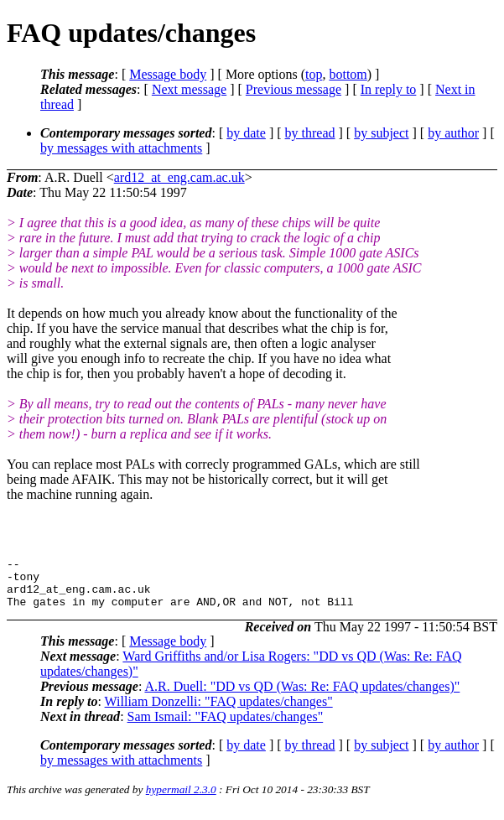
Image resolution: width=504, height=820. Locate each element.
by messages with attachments (121, 148)
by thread (310, 133)
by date (246, 133)
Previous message (294, 89)
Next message (189, 89)
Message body (168, 74)
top (314, 74)
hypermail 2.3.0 (181, 799)
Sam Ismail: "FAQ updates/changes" (226, 727)
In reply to (389, 89)
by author (453, 133)
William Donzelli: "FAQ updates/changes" (219, 711)
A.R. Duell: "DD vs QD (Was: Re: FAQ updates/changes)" (302, 696)
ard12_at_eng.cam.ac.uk (179, 177)
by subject (381, 133)
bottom (348, 74)
